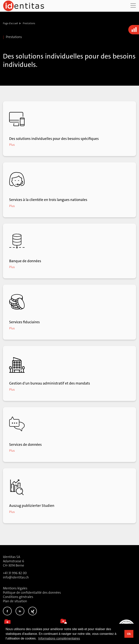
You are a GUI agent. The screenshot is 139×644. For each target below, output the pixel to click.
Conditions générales (18, 597)
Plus (12, 145)
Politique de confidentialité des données (32, 592)
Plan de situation (15, 601)
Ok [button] (129, 634)
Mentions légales (15, 588)
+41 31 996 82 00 (15, 573)
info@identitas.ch (16, 577)
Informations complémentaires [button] (59, 638)
